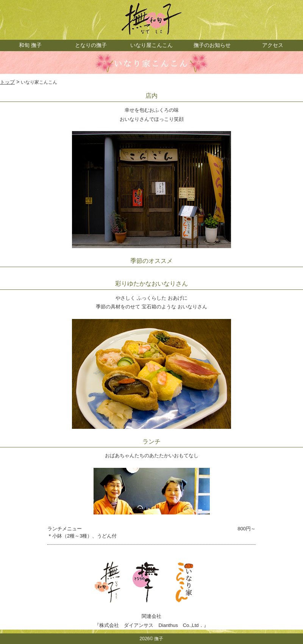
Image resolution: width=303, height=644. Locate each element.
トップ (7, 82)
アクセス (273, 45)
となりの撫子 (91, 45)
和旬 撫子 (30, 45)
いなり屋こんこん (151, 45)
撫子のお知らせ (212, 45)
